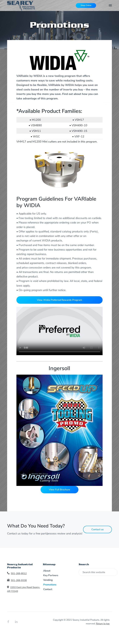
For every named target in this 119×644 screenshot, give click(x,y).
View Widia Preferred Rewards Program (59, 300)
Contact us (98, 529)
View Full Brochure (59, 490)
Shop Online (86, 5)
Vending (48, 580)
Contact (48, 589)
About (47, 571)
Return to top (103, 624)
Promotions (50, 585)
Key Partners (51, 575)
